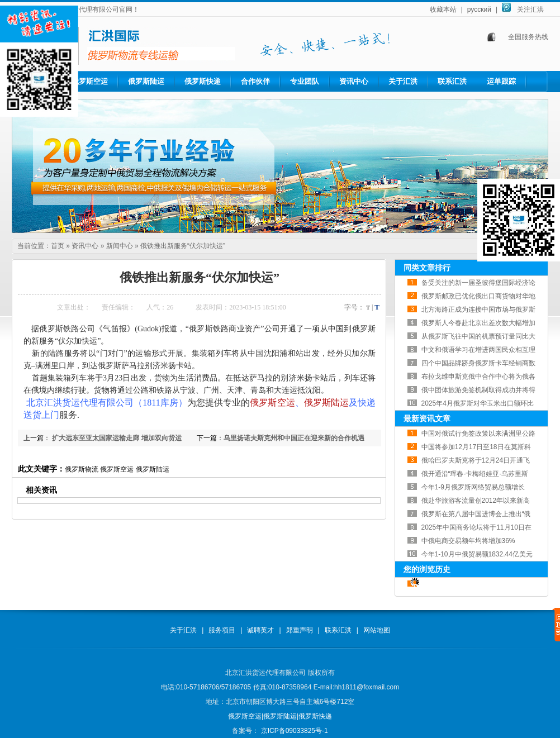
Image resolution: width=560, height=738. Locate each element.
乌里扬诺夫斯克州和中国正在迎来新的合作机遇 (294, 438)
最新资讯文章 (427, 418)
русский (479, 9)
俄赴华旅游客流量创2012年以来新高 (476, 501)
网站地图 (377, 630)
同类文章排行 (427, 268)
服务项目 (222, 630)
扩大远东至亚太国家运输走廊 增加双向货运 (116, 438)
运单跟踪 (501, 81)
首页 (58, 246)
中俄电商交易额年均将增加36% (468, 541)
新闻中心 (120, 246)
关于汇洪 (403, 81)
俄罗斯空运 (90, 81)
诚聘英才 (260, 630)
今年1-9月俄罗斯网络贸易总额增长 (473, 487)
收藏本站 (443, 9)
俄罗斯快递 (203, 81)
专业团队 (305, 81)
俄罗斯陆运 (146, 81)
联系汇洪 (452, 81)
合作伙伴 (255, 81)
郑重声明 (300, 630)
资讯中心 (354, 81)
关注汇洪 (530, 9)
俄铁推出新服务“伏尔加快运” (183, 246)
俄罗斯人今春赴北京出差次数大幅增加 (478, 323)
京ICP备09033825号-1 (293, 731)
